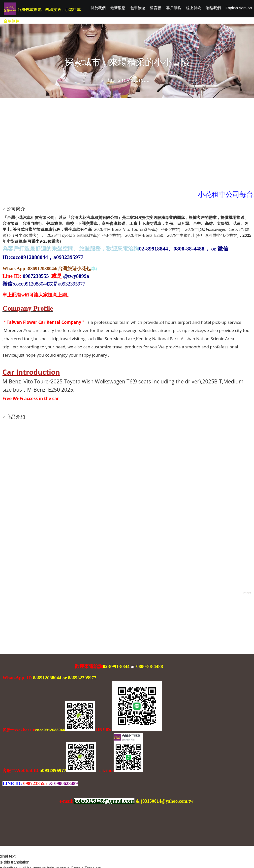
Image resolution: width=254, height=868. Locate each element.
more (248, 593)
